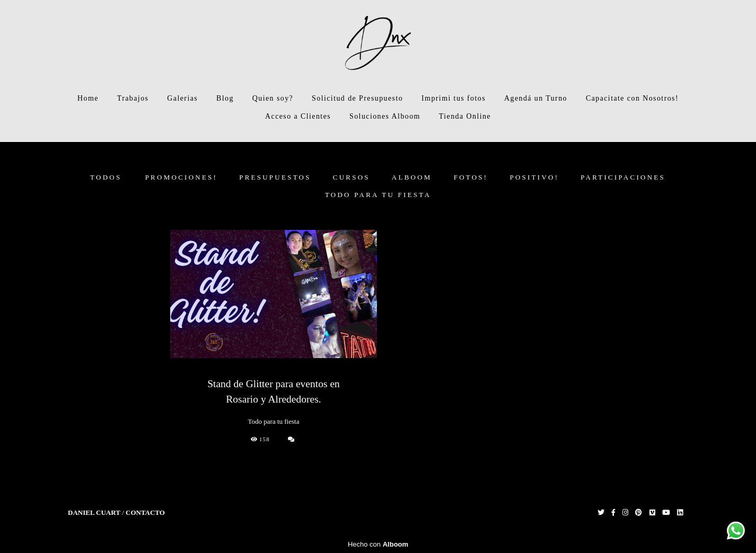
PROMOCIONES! (182, 177)
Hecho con (378, 544)
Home (88, 98)
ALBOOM (412, 177)
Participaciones (623, 177)
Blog (225, 98)
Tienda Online (465, 116)
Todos (106, 177)
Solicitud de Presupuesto (357, 98)
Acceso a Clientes (298, 116)
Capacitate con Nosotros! (632, 98)
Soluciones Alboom (385, 116)
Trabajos (133, 98)
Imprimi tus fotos (454, 98)
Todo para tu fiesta (378, 195)
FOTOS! (471, 177)
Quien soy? (273, 98)
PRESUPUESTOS (275, 177)
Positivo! (534, 177)
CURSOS (351, 177)
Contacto (145, 512)
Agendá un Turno (536, 98)
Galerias (182, 98)
